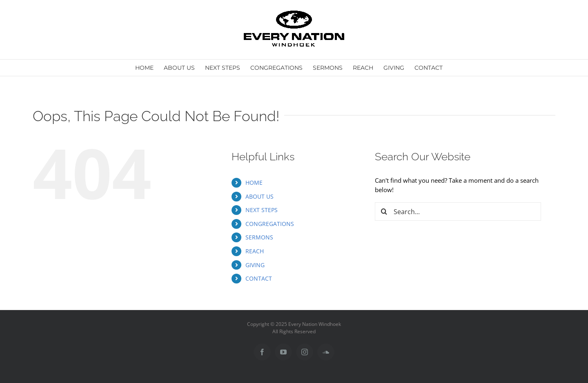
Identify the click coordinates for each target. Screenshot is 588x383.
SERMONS (259, 237)
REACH (255, 251)
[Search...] (458, 211)
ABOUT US (259, 196)
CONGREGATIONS (270, 224)
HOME (254, 183)
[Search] (384, 211)
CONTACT (259, 278)
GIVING (255, 265)
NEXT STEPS (262, 210)
